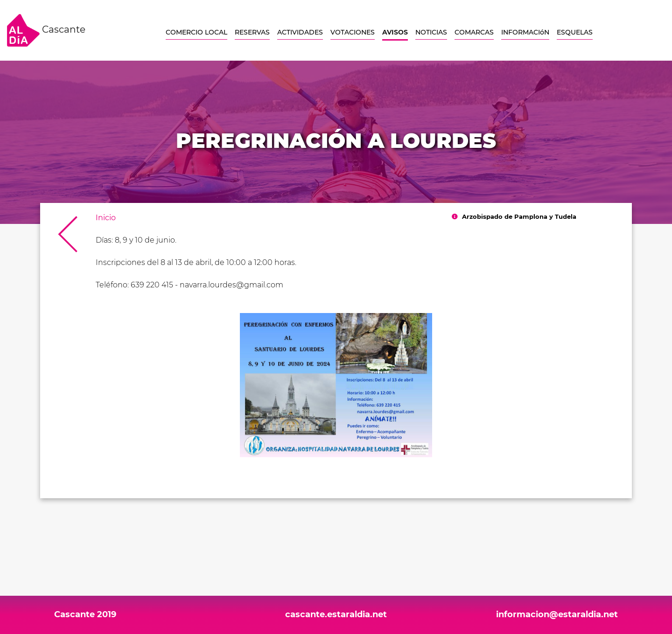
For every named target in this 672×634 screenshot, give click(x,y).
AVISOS (395, 32)
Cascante (46, 30)
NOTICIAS (431, 32)
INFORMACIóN (525, 32)
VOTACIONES (353, 32)
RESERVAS (252, 32)
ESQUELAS (575, 32)
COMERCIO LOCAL (196, 32)
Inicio (106, 218)
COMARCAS (474, 32)
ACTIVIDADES (300, 32)
